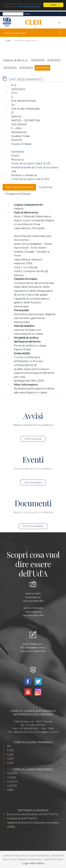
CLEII (8, 40)
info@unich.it (36, 644)
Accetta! (53, 5)
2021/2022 (10, 68)
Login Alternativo (33, 863)
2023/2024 (42, 68)
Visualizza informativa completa (29, 7)
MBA (10, 790)
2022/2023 (26, 68)
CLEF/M (12, 786)
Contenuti (45, 187)
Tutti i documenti (33, 526)
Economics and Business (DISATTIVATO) (33, 814)
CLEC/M (12, 782)
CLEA (10, 750)
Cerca (27, 14)
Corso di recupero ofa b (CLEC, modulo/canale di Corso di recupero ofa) (35, 167)
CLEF (10, 759)
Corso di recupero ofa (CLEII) (30, 179)
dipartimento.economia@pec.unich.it (36, 732)
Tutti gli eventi (33, 483)
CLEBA (12, 777)
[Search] (13, 14)
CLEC (10, 754)
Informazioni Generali (19, 187)
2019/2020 (38, 60)
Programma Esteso (18, 194)
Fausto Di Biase (21, 144)
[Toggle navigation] (60, 14)
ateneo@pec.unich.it (36, 647)
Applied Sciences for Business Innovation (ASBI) (33, 825)
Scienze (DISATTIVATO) (22, 818)
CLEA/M (12, 773)
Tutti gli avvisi (33, 439)
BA (9, 746)
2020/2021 (54, 60)
